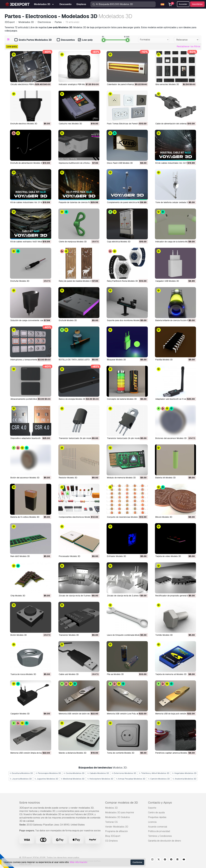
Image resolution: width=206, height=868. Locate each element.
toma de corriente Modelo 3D (121, 753)
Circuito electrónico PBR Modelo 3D (27, 84)
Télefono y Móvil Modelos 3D (154, 773)
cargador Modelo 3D (20, 714)
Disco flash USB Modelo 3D (120, 163)
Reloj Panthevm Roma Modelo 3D (122, 281)
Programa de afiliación (116, 831)
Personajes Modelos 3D (48, 773)
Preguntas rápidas (157, 817)
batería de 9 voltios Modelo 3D (25, 517)
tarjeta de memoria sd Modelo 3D (171, 674)
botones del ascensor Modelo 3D (171, 438)
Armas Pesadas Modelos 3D (131, 779)
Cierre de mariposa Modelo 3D (73, 242)
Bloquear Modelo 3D (116, 360)
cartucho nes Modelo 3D (70, 124)
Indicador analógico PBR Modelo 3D (75, 84)
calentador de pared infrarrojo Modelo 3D (126, 84)
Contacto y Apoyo (160, 803)
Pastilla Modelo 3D (164, 360)
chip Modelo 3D (18, 596)
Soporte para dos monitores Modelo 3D (125, 320)
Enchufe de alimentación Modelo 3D (27, 163)
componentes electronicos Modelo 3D (77, 517)
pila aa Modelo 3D (115, 674)
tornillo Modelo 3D (164, 635)
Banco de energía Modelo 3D (72, 399)
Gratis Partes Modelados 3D (33, 40)
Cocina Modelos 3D (74, 773)
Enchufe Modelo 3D (68, 320)
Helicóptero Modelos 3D (100, 779)
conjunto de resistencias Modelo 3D (124, 517)
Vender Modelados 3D (117, 827)
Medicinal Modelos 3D (73, 779)
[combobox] (154, 40)
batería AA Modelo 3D (166, 478)
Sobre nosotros (30, 803)
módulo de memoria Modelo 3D (121, 478)
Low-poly (85, 40)
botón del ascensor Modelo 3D (25, 478)
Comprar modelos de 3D (122, 803)
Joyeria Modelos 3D (21, 779)
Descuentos (66, 40)
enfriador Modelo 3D (117, 556)
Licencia (152, 822)
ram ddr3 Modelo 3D (20, 556)
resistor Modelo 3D (68, 478)
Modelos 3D (111, 808)
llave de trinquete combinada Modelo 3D (126, 635)
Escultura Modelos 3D (21, 773)
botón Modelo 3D (19, 635)
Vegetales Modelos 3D (184, 773)
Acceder (183, 4)
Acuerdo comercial (158, 827)
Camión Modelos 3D (159, 779)
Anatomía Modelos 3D (184, 779)
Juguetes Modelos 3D (46, 779)
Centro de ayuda (156, 813)
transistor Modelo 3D (69, 635)
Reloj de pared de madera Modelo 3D (76, 281)
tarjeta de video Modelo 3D (168, 556)
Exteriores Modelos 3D (124, 773)
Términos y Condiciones (160, 836)
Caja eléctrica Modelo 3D (119, 242)
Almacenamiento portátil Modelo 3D (27, 399)
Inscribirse (197, 4)
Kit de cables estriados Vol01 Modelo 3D (29, 242)
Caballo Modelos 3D (98, 773)
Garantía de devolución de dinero (165, 841)
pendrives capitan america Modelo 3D (173, 753)
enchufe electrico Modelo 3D (24, 124)
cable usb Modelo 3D (69, 674)
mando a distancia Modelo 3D (73, 753)
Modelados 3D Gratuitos (118, 817)
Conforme (137, 862)
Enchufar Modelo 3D (20, 281)
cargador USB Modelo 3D (167, 281)
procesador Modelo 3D (70, 556)
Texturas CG (111, 822)
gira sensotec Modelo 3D (167, 84)
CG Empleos (111, 841)
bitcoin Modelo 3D (164, 517)
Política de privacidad (159, 831)
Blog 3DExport (113, 836)
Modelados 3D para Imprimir (120, 813)
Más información (79, 862)
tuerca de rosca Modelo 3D (23, 674)
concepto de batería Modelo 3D (122, 399)
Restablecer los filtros (188, 46)
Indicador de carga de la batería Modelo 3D (175, 242)
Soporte (152, 808)
